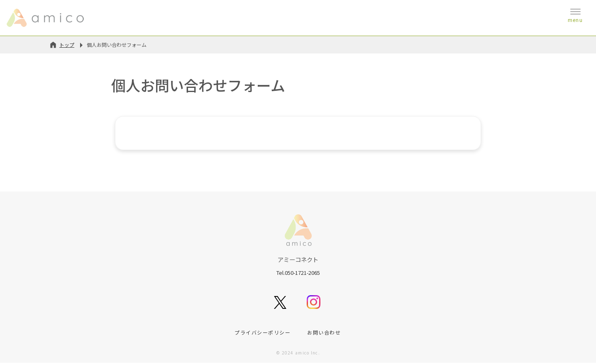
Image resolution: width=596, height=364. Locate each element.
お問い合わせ (324, 333)
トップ (67, 45)
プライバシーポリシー (263, 333)
